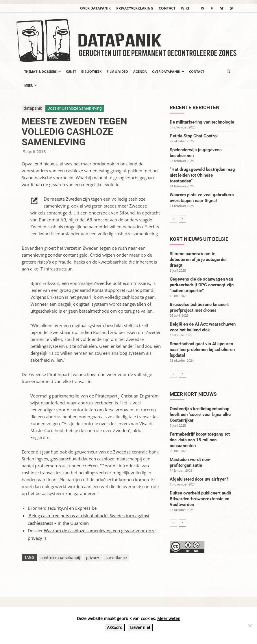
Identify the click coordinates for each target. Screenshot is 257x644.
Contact (167, 8)
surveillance (116, 558)
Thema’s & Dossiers (43, 71)
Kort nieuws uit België (199, 239)
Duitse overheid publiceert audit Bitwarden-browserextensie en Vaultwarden (200, 499)
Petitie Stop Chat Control (194, 136)
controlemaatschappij (60, 558)
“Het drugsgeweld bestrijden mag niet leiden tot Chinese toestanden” (202, 175)
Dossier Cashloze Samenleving (75, 108)
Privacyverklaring (135, 8)
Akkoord (115, 627)
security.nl (58, 508)
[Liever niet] (250, 626)
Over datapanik (95, 8)
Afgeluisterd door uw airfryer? (199, 479)
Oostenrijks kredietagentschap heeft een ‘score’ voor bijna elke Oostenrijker (200, 415)
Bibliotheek (91, 71)
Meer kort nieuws (193, 394)
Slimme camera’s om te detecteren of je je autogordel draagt (198, 260)
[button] (229, 72)
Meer (31, 85)
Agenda (140, 71)
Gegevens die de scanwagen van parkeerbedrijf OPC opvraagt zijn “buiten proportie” (202, 285)
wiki (185, 8)
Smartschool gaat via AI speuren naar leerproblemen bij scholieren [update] (202, 350)
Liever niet (140, 627)
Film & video (117, 71)
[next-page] (183, 219)
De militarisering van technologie (202, 122)
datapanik (33, 108)
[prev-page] (173, 219)
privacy (93, 558)
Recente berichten (195, 107)
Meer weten (169, 618)
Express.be (86, 508)
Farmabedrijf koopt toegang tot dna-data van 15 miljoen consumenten (200, 440)
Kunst (71, 71)
